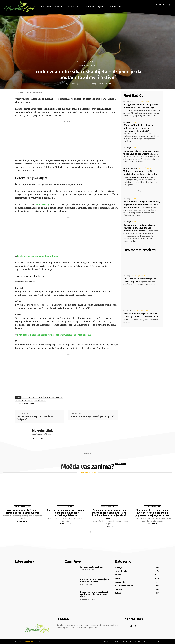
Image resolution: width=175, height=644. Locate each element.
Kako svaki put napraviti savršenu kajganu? (35, 418)
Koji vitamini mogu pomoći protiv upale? (92, 416)
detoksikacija (37, 397)
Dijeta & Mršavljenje (91, 62)
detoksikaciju (43, 204)
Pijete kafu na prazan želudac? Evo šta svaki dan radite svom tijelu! (94, 594)
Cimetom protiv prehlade (92, 567)
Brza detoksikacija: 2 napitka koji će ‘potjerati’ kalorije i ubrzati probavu (54, 335)
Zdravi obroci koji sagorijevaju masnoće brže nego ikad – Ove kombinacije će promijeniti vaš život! (109, 514)
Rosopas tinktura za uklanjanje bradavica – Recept (94, 581)
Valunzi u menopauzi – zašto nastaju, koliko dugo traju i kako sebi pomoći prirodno (140, 174)
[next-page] (90, 532)
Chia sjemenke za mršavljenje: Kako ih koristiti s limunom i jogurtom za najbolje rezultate (152, 513)
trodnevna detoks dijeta (25, 403)
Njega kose (128, 311)
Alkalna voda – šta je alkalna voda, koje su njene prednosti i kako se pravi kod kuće (142, 205)
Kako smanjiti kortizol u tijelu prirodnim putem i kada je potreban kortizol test (139, 228)
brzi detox (26, 397)
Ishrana (127, 122)
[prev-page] (84, 532)
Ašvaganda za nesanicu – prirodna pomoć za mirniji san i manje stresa (142, 107)
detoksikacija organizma (53, 397)
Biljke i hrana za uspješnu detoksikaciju (38, 256)
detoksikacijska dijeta (24, 400)
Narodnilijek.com (31, 642)
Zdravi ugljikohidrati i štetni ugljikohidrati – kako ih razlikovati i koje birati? (139, 128)
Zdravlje (127, 148)
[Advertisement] (66, 140)
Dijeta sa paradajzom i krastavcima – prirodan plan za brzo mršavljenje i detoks (66, 513)
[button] (169, 5)
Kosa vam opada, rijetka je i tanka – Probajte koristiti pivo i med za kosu (141, 317)
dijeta (43, 400)
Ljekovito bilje (130, 102)
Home (17, 92)
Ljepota (80, 62)
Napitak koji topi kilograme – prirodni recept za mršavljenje (22, 511)
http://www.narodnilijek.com (42, 434)
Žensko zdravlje (130, 168)
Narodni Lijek (74, 84)
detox (37, 400)
